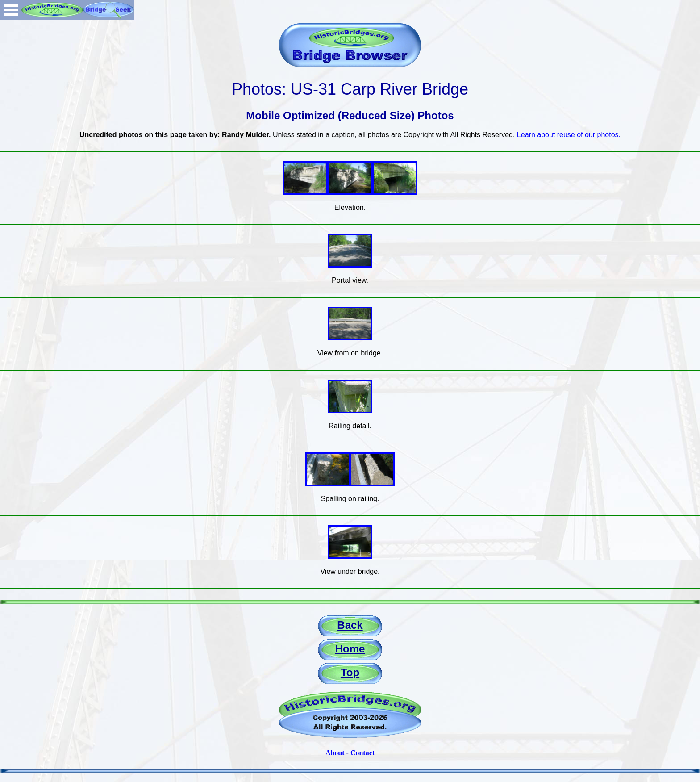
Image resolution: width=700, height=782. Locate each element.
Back (350, 625)
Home (350, 649)
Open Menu (11, 10)
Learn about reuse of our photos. (569, 135)
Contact (362, 753)
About (335, 753)
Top (350, 672)
